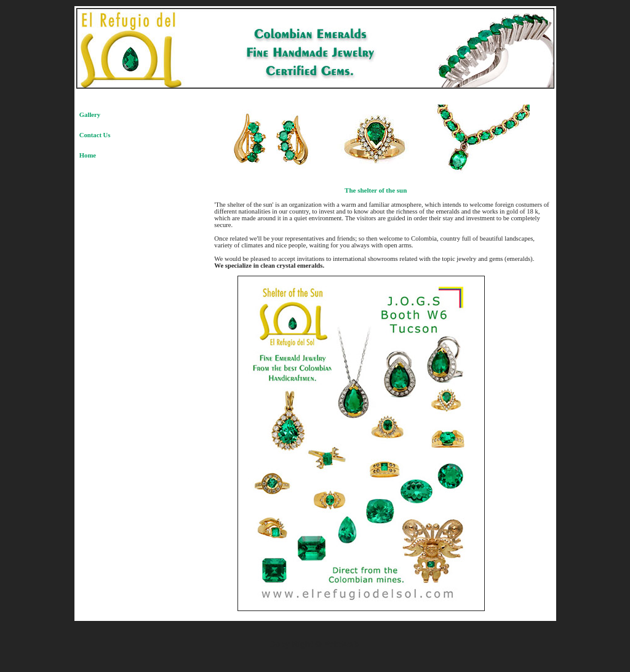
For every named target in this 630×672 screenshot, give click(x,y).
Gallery (90, 115)
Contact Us (95, 135)
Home (88, 155)
